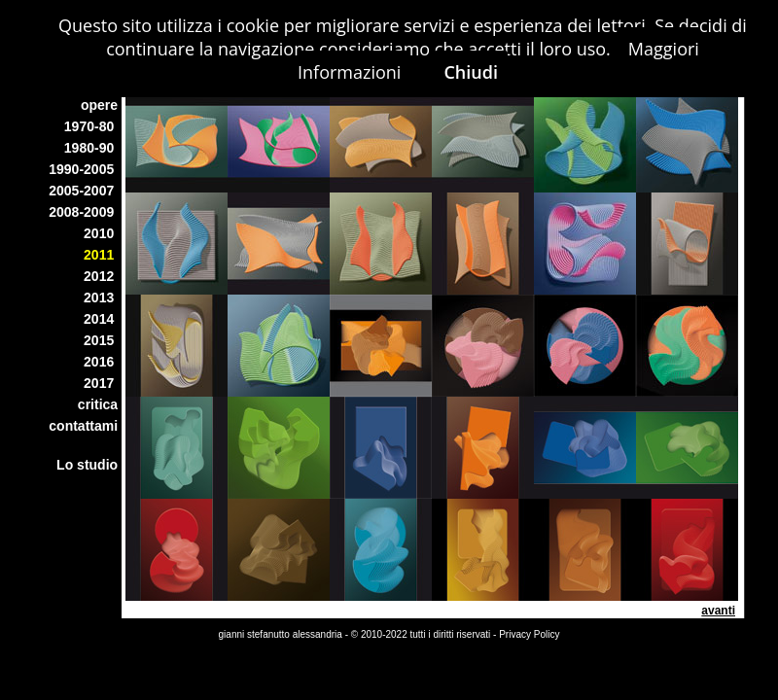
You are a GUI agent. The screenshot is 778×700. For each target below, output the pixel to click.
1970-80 (93, 126)
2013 (103, 297)
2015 (103, 340)
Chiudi (471, 72)
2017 (103, 383)
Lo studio (89, 465)
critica (100, 404)
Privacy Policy (529, 634)
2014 (103, 319)
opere (101, 105)
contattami (85, 426)
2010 (103, 233)
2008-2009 (85, 212)
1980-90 (93, 148)
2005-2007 (85, 191)
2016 (103, 362)
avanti (718, 611)
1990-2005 (85, 169)
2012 (103, 276)
